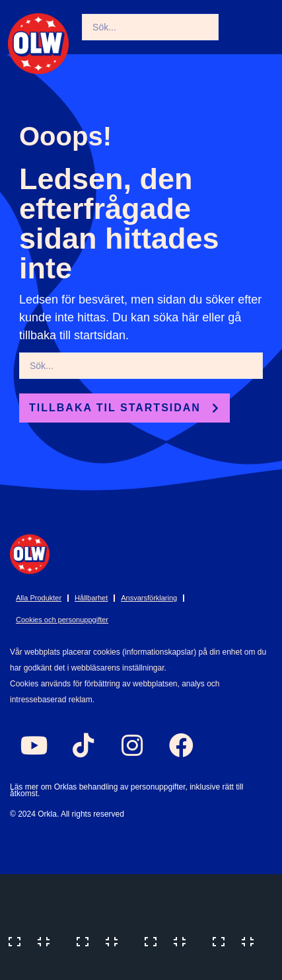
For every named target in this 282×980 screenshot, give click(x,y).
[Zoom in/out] (33, 940)
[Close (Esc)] (237, 940)
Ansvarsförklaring (149, 598)
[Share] (169, 940)
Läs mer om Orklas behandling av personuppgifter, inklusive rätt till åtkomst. (127, 790)
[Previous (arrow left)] (33, 967)
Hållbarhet (91, 598)
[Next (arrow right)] (101, 967)
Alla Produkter (39, 598)
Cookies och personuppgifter (62, 620)
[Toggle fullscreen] (101, 940)
